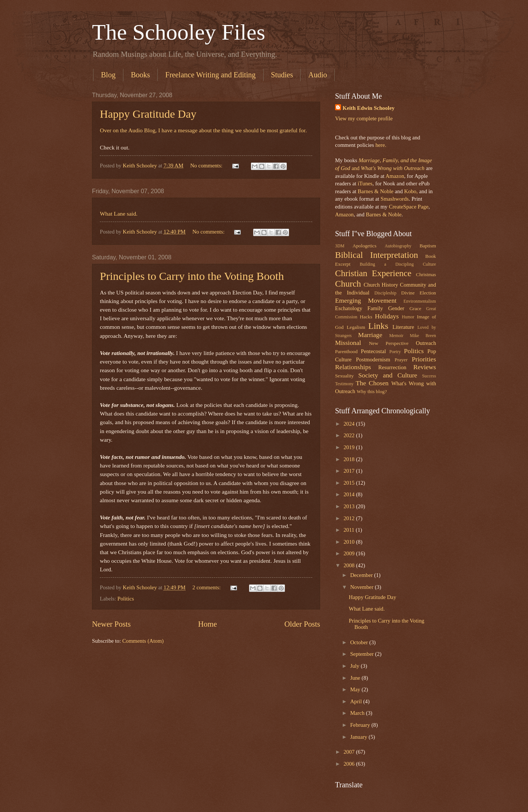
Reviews (425, 367)
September (363, 654)
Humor (408, 317)
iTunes (364, 183)
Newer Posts (111, 624)
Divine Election (419, 293)
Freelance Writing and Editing (211, 75)
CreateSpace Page (409, 207)
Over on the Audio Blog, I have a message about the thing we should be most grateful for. (203, 130)
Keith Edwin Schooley (369, 108)
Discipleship (385, 293)
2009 (350, 553)
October (360, 642)
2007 (350, 752)
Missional (348, 343)
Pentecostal (373, 351)
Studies (282, 75)
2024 (350, 424)
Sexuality (344, 376)
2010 (350, 542)
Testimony (344, 384)
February (361, 725)
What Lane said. (119, 214)
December (362, 575)
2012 (350, 518)
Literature (403, 327)
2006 (350, 764)
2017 (350, 471)
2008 (350, 565)
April (357, 701)
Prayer (401, 360)
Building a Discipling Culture (398, 264)
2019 (350, 447)
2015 (350, 483)
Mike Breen (423, 336)
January (359, 737)
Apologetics (365, 246)
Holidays (387, 316)
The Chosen (372, 383)
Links (378, 326)
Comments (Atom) (143, 641)
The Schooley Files (179, 32)
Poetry (395, 352)
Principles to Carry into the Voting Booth (192, 276)
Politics (126, 599)
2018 (350, 459)
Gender (396, 308)
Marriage (370, 335)
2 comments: (207, 587)
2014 (350, 494)
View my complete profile (364, 118)
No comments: (207, 166)
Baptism (428, 246)
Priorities (424, 359)
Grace (415, 308)
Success (429, 376)
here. (381, 145)
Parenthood (346, 351)
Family (375, 308)
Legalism (356, 327)
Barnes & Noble (375, 191)
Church (348, 284)
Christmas (426, 274)
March (358, 713)
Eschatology (349, 308)
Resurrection (392, 367)
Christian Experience (373, 273)
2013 (350, 506)
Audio (317, 75)
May (356, 689)
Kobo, (411, 191)
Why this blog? (372, 391)
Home (208, 624)
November (362, 587)
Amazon (395, 176)
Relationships (353, 367)
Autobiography (398, 246)
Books (140, 75)
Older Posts (302, 624)
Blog (108, 75)
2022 (350, 435)
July (355, 666)
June (356, 678)
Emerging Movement (366, 300)
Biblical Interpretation (377, 255)
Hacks (366, 317)
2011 (350, 530)
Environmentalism (420, 301)
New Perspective (389, 343)
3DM (340, 246)
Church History (381, 285)
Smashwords (395, 199)
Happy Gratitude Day (148, 114)
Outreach (426, 343)
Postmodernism (373, 359)
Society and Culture (388, 375)
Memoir (396, 336)
